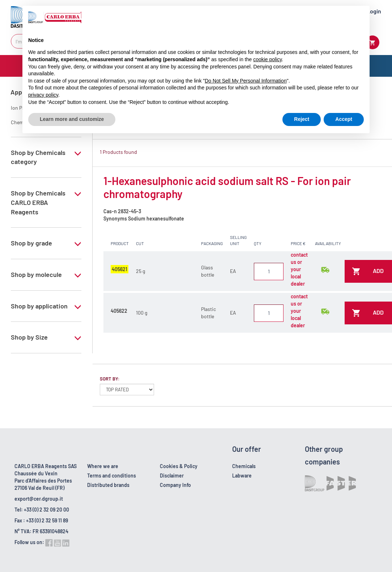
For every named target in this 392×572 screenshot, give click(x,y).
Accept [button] (344, 119)
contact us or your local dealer (299, 269)
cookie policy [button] (267, 59)
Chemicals (244, 466)
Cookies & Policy (179, 466)
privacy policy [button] (43, 95)
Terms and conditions (112, 476)
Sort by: (110, 379)
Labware (242, 476)
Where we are (103, 466)
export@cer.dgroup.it (39, 499)
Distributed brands (108, 485)
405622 (119, 311)
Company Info (175, 485)
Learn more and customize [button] (72, 119)
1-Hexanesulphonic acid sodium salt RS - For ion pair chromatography (227, 187)
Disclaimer (172, 476)
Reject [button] (302, 119)
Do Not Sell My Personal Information (246, 81)
